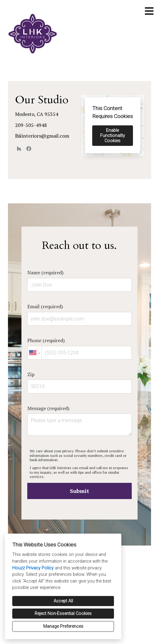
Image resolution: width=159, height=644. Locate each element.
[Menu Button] (149, 11)
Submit (79, 491)
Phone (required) (79, 348)
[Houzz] (19, 149)
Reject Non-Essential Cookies (63, 614)
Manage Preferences (63, 626)
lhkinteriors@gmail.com (42, 136)
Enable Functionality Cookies (113, 136)
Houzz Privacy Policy (33, 568)
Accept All (63, 601)
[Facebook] (29, 149)
